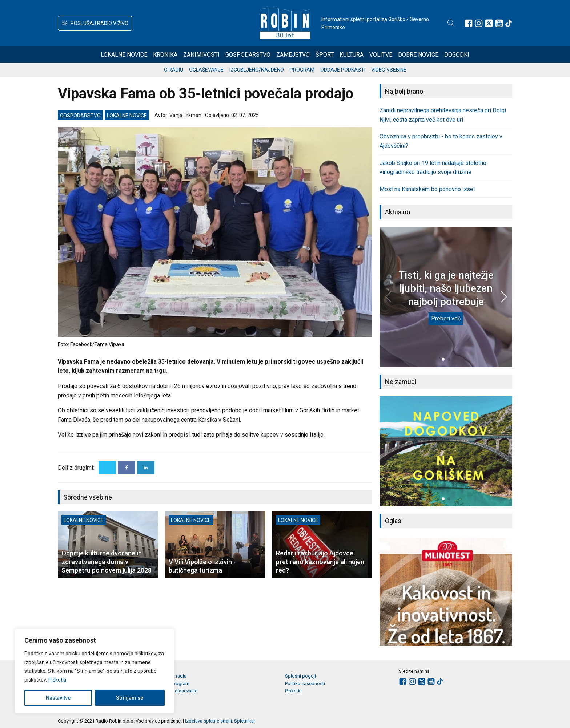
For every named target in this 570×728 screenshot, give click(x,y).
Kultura (352, 55)
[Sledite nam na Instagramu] (479, 23)
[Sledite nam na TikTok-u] (509, 23)
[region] (95, 671)
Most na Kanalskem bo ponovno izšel (427, 189)
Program (302, 70)
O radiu (174, 70)
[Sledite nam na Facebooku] (469, 23)
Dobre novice (418, 55)
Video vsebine (389, 70)
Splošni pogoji (300, 676)
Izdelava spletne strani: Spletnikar (220, 721)
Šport (325, 55)
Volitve (381, 55)
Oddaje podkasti (343, 70)
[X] (107, 468)
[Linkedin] (146, 468)
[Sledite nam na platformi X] (489, 23)
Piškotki (57, 680)
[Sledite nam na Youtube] (499, 23)
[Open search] (451, 23)
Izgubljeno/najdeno (257, 70)
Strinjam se (130, 698)
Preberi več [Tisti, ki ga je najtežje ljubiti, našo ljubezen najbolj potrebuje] (446, 318)
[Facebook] (127, 468)
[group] (446, 451)
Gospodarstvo (248, 55)
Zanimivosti (201, 55)
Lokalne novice (124, 55)
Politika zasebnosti (305, 683)
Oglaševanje (206, 70)
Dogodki (457, 55)
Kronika (165, 55)
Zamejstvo (293, 55)
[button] (95, 23)
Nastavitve (58, 698)
